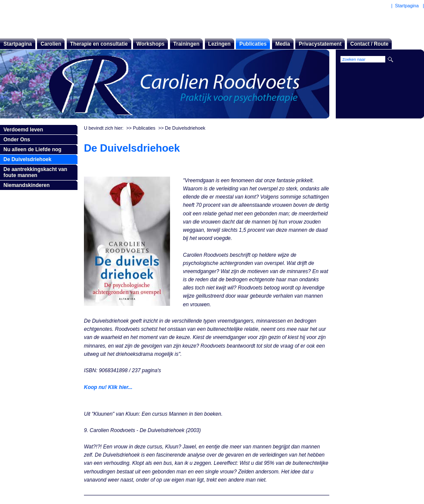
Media (283, 44)
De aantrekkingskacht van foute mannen (35, 172)
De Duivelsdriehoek (27, 159)
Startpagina (18, 44)
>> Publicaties (141, 128)
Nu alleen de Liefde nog (32, 149)
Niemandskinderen (26, 185)
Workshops (150, 44)
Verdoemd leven (23, 130)
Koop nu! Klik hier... (108, 387)
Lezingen (220, 44)
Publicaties (253, 44)
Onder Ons (17, 140)
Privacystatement (320, 44)
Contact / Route (370, 44)
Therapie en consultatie (99, 44)
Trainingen (187, 44)
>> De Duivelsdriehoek (182, 128)
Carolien (51, 44)
